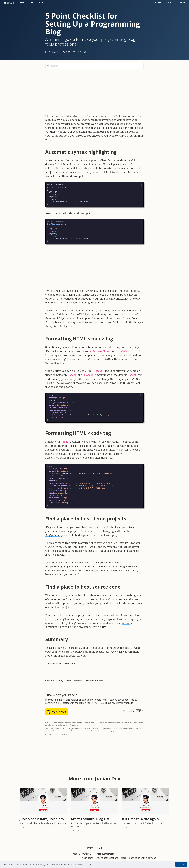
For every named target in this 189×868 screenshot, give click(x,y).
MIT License (73, 725)
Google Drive (53, 547)
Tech (22, 3)
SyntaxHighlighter (82, 314)
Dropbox (134, 543)
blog (68, 52)
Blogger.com (53, 535)
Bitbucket (51, 627)
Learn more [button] (88, 864)
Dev (32, 3)
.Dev (9, 3)
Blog (41, 3)
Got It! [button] (181, 864)
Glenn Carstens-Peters (77, 680)
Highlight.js (63, 314)
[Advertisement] (94, 90)
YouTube (157, 3)
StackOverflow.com (57, 458)
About (169, 3)
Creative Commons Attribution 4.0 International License (118, 723)
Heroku (92, 547)
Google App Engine (74, 547)
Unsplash (101, 680)
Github (126, 623)
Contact (182, 3)
